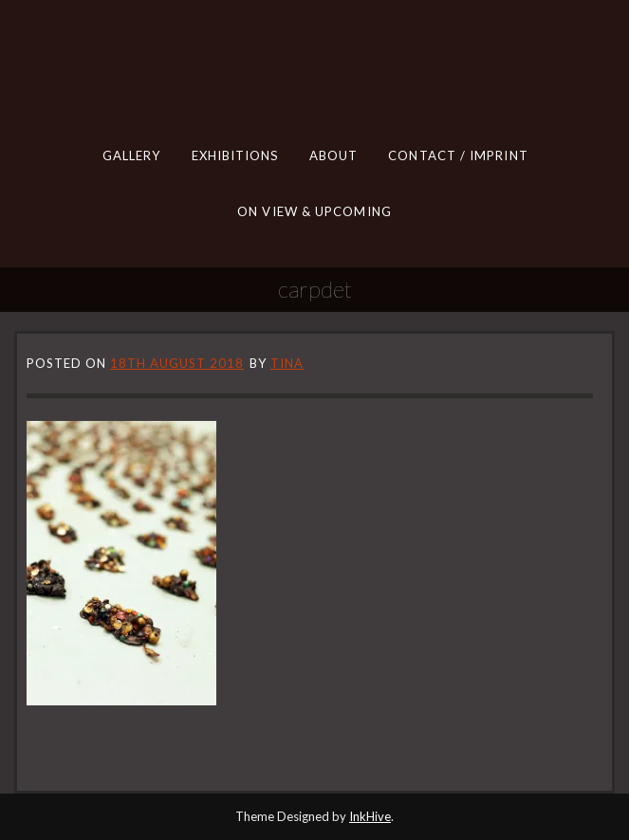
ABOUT (333, 155)
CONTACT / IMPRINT (458, 155)
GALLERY (131, 155)
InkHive (370, 816)
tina (287, 363)
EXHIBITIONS (234, 155)
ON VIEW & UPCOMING (314, 210)
